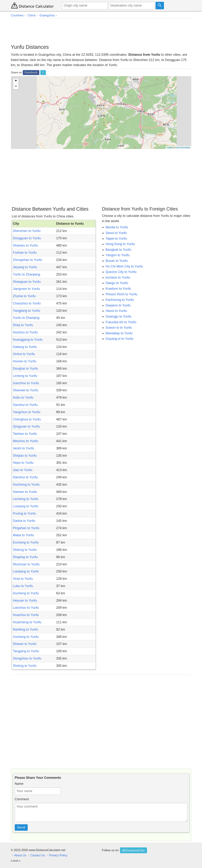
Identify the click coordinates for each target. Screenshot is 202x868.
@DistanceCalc (134, 850)
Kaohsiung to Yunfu (120, 300)
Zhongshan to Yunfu (28, 260)
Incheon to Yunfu (118, 277)
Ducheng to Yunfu (26, 593)
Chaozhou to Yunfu (27, 303)
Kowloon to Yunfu (118, 289)
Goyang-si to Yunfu (120, 339)
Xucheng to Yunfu (26, 637)
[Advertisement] (101, 31)
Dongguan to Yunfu (27, 238)
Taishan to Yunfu (25, 434)
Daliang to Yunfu (25, 347)
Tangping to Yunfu (26, 651)
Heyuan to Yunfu (25, 601)
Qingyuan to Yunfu (26, 426)
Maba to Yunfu (23, 535)
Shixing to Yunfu (25, 666)
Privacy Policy (58, 855)
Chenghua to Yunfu (27, 419)
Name (19, 784)
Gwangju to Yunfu (119, 316)
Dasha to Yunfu (24, 521)
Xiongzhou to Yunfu (27, 658)
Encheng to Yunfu (26, 542)
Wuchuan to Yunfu (26, 564)
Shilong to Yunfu (25, 550)
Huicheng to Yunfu (26, 485)
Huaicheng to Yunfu (27, 622)
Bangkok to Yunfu (118, 250)
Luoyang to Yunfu (26, 506)
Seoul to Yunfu (116, 233)
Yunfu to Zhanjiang (27, 274)
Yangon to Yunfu (118, 255)
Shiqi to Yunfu (23, 325)
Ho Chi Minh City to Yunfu (124, 266)
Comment (22, 799)
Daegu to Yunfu (117, 283)
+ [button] (16, 81)
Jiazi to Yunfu (23, 470)
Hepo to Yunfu (23, 463)
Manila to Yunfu (117, 227)
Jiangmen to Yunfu (27, 289)
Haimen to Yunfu (25, 492)
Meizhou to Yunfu (26, 441)
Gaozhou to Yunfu (26, 383)
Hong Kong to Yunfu (120, 244)
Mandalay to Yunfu (119, 333)
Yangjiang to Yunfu (27, 311)
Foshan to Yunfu (25, 253)
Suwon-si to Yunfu (119, 328)
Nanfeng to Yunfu (26, 629)
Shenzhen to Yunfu (27, 231)
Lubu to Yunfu (23, 586)
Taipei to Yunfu (116, 239)
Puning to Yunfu (24, 513)
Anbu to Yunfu (23, 397)
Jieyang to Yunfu (25, 267)
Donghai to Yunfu (26, 369)
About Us (20, 855)
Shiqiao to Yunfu (25, 456)
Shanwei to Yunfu (26, 390)
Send (21, 827)
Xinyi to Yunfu (23, 579)
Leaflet (169, 147)
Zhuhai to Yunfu (24, 296)
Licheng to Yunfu (25, 376)
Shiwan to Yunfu (25, 644)
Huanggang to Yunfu (28, 340)
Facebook (31, 72)
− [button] (16, 86)
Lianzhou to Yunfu (26, 608)
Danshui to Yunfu (25, 477)
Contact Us (38, 855)
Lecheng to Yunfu (26, 499)
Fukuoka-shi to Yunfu (121, 322)
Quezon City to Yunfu (121, 272)
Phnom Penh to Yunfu (122, 294)
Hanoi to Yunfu (116, 311)
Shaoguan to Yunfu (27, 282)
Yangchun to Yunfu (27, 412)
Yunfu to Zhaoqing (26, 318)
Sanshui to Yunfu (25, 405)
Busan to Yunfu (117, 261)
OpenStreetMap (183, 147)
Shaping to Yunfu (25, 557)
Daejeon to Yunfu (118, 305)
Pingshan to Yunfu (26, 528)
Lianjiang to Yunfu (26, 571)
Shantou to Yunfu (26, 245)
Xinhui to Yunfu (24, 354)
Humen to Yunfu (25, 361)
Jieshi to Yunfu (24, 448)
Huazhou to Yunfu (26, 615)
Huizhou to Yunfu (25, 332)
